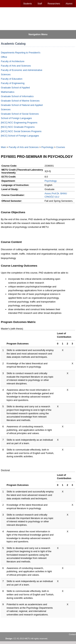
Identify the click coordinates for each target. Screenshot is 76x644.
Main (3, 147)
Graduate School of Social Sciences (20, 114)
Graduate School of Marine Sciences (20, 101)
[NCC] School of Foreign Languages (20, 136)
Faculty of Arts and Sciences (16, 66)
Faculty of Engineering (13, 83)
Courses (61, 147)
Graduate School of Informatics (17, 96)
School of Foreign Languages (16, 118)
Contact (72, 634)
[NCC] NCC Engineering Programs (19, 123)
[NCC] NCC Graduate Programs (18, 127)
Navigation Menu (38, 34)
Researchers (54, 4)
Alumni (69, 4)
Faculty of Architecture (13, 61)
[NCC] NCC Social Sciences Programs (21, 131)
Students (27, 4)
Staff (40, 4)
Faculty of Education (12, 79)
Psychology (47, 147)
